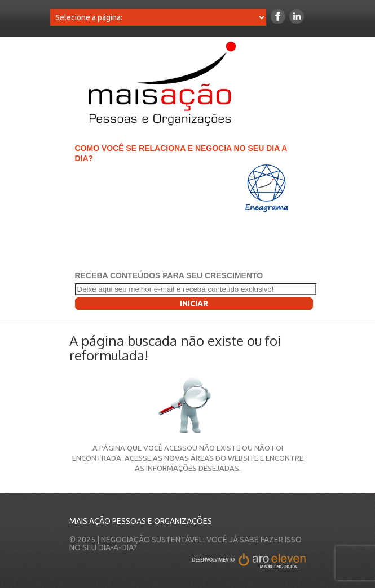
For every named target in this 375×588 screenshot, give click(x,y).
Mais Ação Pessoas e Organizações (141, 521)
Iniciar (194, 304)
